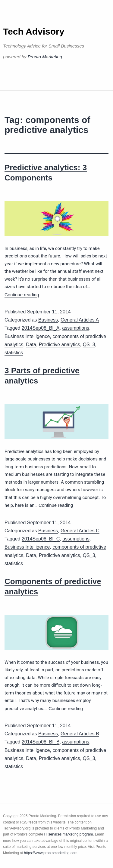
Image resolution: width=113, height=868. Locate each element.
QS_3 (89, 345)
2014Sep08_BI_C (41, 539)
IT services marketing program (69, 834)
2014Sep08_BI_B (41, 742)
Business (48, 320)
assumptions (76, 328)
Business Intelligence (27, 336)
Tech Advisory (34, 31)
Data (31, 345)
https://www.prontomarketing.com (50, 853)
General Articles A (80, 320)
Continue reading (22, 295)
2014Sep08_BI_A (41, 328)
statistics (14, 353)
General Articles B (80, 734)
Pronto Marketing (45, 57)
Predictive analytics (60, 345)
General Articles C (80, 531)
